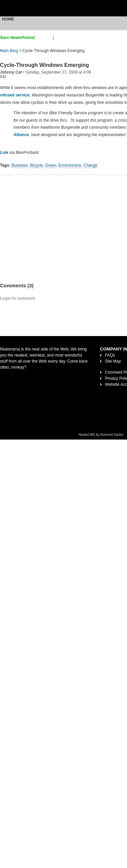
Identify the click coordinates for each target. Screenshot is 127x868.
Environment (70, 165)
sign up (45, 38)
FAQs (110, 355)
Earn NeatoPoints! (18, 38)
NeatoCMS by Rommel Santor (101, 435)
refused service (15, 95)
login (59, 38)
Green (51, 165)
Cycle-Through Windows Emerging (45, 65)
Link (4, 153)
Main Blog (9, 51)
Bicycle (37, 165)
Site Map (113, 361)
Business (20, 165)
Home (8, 19)
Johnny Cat (11, 72)
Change (90, 165)
